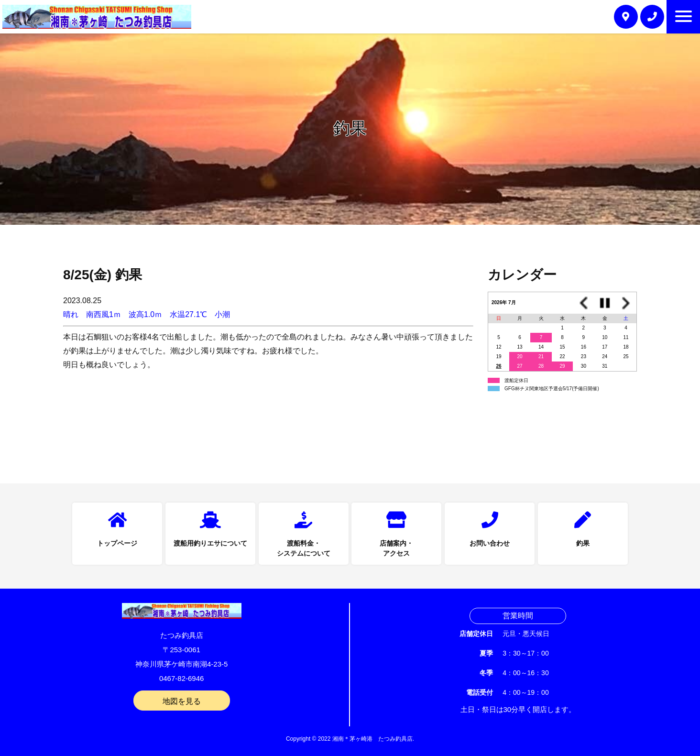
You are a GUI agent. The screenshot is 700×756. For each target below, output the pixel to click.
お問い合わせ (490, 543)
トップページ (117, 543)
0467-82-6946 (181, 678)
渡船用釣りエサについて (210, 543)
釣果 (583, 543)
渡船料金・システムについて (304, 548)
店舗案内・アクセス (396, 548)
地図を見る (182, 701)
